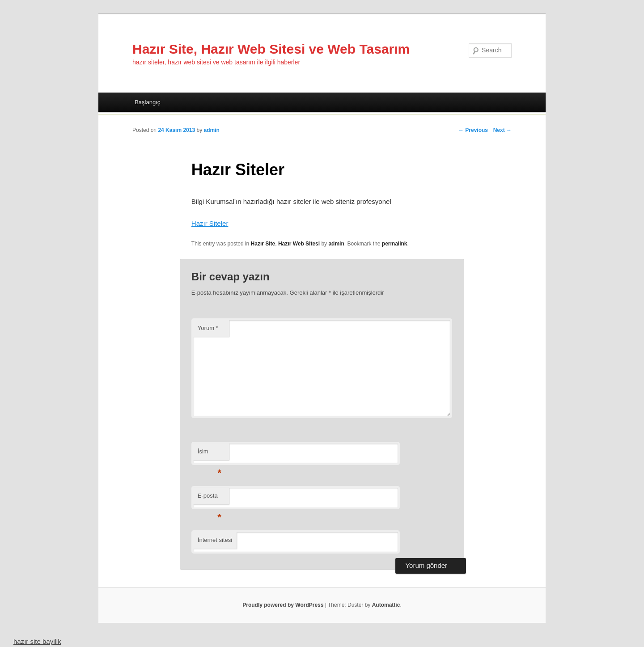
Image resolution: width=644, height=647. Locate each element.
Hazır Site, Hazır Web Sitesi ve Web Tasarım (271, 49)
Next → (502, 130)
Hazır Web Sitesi (299, 244)
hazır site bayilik (37, 641)
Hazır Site (263, 244)
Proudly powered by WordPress (283, 605)
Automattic (386, 605)
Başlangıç (147, 102)
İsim (210, 454)
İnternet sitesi (215, 540)
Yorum (208, 328)
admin (211, 130)
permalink (395, 244)
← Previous (473, 130)
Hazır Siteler (210, 223)
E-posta (210, 498)
